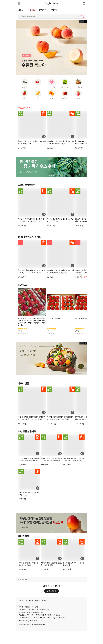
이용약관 (21, 601)
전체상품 (54, 10)
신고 (29, 333)
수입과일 (78, 99)
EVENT (42, 10)
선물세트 (31, 10)
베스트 (21, 10)
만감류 (52, 99)
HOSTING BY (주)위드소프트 (28, 621)
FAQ (46, 601)
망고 (38, 99)
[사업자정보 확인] (44, 610)
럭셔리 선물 (78, 87)
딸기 (25, 99)
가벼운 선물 (65, 87)
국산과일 (65, 99)
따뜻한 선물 (51, 87)
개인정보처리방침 (34, 601)
